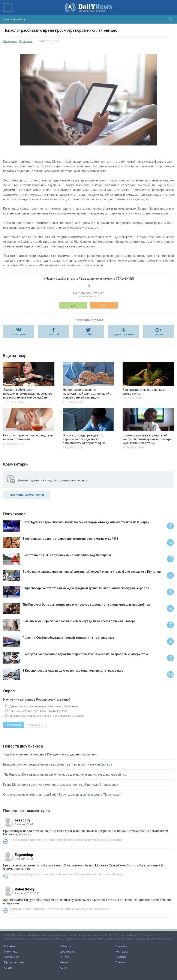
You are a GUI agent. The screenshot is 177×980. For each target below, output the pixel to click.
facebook (53, 334)
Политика (11, 952)
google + (158, 334)
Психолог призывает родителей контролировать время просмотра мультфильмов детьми (147, 439)
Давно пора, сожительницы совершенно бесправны (44, 706)
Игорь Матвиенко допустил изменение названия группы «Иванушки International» (61, 785)
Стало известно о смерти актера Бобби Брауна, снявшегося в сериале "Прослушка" (62, 795)
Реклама (121, 957)
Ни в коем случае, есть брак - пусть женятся (38, 711)
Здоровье (26, 41)
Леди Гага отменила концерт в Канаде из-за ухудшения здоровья (50, 754)
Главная (10, 946)
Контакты (122, 952)
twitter (88, 334)
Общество (10, 41)
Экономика (12, 957)
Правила (121, 946)
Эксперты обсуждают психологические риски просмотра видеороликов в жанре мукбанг (28, 394)
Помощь (121, 962)
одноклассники (124, 334)
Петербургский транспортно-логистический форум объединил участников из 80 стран (66, 840)
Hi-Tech (64, 957)
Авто (63, 968)
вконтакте (19, 334)
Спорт (8, 968)
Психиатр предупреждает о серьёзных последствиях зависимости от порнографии (84, 439)
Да (73, 305)
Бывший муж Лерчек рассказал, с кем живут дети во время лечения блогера (58, 764)
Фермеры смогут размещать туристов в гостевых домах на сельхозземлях (59, 909)
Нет (104, 305)
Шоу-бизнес (67, 952)
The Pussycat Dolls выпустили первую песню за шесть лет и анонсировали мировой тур (65, 775)
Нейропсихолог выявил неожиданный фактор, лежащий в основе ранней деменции (87, 394)
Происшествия (14, 962)
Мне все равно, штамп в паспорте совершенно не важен (46, 716)
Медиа (64, 962)
